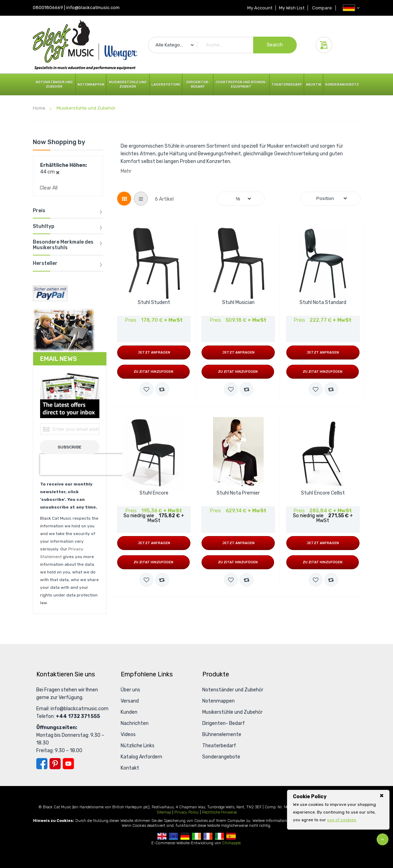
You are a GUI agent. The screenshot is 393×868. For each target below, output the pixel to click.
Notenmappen (91, 84)
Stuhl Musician (238, 303)
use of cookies (342, 820)
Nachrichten (135, 723)
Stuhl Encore (154, 493)
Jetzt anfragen (154, 353)
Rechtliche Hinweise (219, 812)
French (208, 836)
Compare (322, 8)
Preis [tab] (39, 211)
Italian (220, 836)
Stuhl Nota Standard (323, 303)
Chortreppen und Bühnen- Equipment (241, 84)
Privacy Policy (187, 812)
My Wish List (291, 8)
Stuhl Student (154, 303)
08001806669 (48, 8)
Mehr (126, 171)
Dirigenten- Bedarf (198, 84)
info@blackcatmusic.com (93, 8)
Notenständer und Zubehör (54, 84)
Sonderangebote (342, 84)
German (185, 836)
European (173, 836)
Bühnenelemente (222, 735)
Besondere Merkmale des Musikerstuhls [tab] (63, 245)
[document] (338, 808)
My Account (258, 8)
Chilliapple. (232, 843)
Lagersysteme (166, 84)
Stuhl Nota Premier (238, 493)
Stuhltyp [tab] (44, 227)
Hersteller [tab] (45, 264)
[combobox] (222, 45)
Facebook (42, 764)
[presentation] (85, 465)
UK (162, 836)
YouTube (68, 764)
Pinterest (55, 764)
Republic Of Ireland (196, 836)
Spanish (231, 836)
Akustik (313, 84)
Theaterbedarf (287, 84)
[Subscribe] (70, 447)
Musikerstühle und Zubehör (128, 84)
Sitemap (164, 812)
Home (40, 108)
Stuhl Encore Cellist (323, 493)
